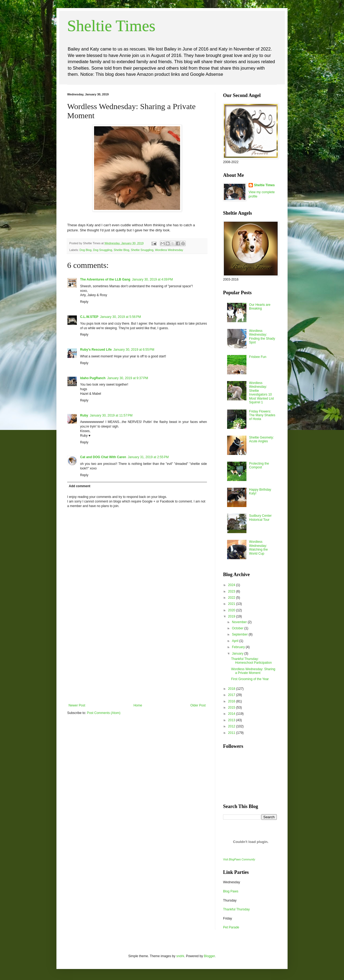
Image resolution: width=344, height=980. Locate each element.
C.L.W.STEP (89, 317)
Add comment (80, 486)
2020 (232, 610)
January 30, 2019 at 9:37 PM (128, 378)
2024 (232, 585)
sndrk (180, 956)
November (240, 622)
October (238, 628)
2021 (232, 604)
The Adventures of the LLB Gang (105, 279)
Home (138, 705)
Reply (84, 302)
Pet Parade (231, 927)
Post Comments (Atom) (104, 713)
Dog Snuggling (103, 250)
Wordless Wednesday (169, 250)
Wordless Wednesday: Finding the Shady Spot (262, 337)
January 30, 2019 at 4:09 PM (152, 279)
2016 (232, 701)
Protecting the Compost (259, 465)
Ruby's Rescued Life (96, 350)
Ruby (84, 415)
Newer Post (77, 705)
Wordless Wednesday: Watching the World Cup (259, 548)
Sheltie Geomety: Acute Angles (261, 439)
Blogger (209, 956)
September (240, 634)
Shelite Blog (121, 250)
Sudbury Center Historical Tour (260, 518)
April (236, 641)
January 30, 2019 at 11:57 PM (111, 415)
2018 (232, 689)
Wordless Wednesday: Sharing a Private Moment (253, 671)
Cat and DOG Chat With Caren (103, 457)
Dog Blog (85, 250)
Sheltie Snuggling (142, 250)
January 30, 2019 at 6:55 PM (134, 350)
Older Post (198, 705)
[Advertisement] (137, 663)
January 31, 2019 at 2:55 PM (148, 457)
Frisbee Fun (258, 357)
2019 (232, 616)
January (238, 654)
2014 (232, 714)
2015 (232, 708)
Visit (239, 859)
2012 (232, 726)
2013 (232, 720)
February (239, 647)
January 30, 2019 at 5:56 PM (120, 317)
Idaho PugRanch (93, 378)
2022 (232, 598)
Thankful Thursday (236, 909)
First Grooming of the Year (250, 679)
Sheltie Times (111, 26)
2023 (232, 591)
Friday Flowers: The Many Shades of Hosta (262, 415)
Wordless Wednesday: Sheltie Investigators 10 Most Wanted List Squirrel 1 (261, 393)
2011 (232, 733)
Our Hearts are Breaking (260, 307)
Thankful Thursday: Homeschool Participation (251, 661)
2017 (232, 695)
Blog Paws (231, 891)
